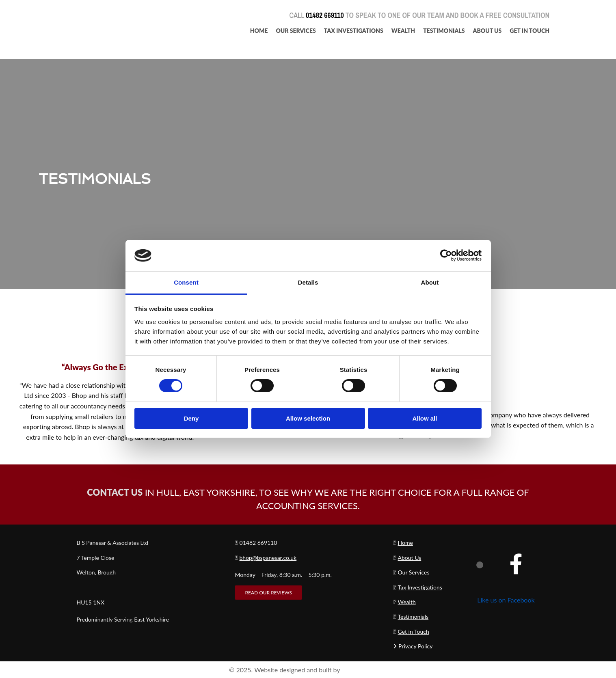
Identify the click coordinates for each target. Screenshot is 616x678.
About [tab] (430, 282)
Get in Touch (414, 632)
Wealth (403, 31)
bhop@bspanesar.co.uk (268, 558)
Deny (191, 418)
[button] (268, 593)
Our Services (296, 31)
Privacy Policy (415, 646)
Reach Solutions (364, 670)
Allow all (425, 418)
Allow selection (308, 418)
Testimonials (444, 31)
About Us (487, 31)
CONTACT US (115, 492)
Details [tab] (308, 282)
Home (259, 31)
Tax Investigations (354, 31)
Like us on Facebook (506, 600)
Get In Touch (530, 31)
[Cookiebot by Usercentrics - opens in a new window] (446, 255)
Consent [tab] (186, 282)
